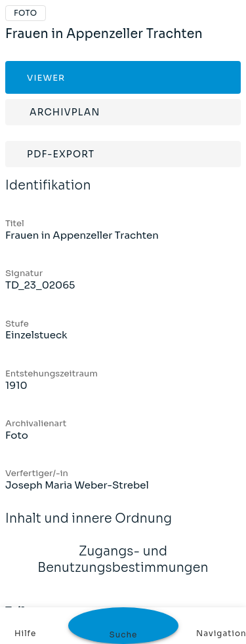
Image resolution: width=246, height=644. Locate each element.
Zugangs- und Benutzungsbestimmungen (123, 568)
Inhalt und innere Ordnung (89, 527)
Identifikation (48, 194)
